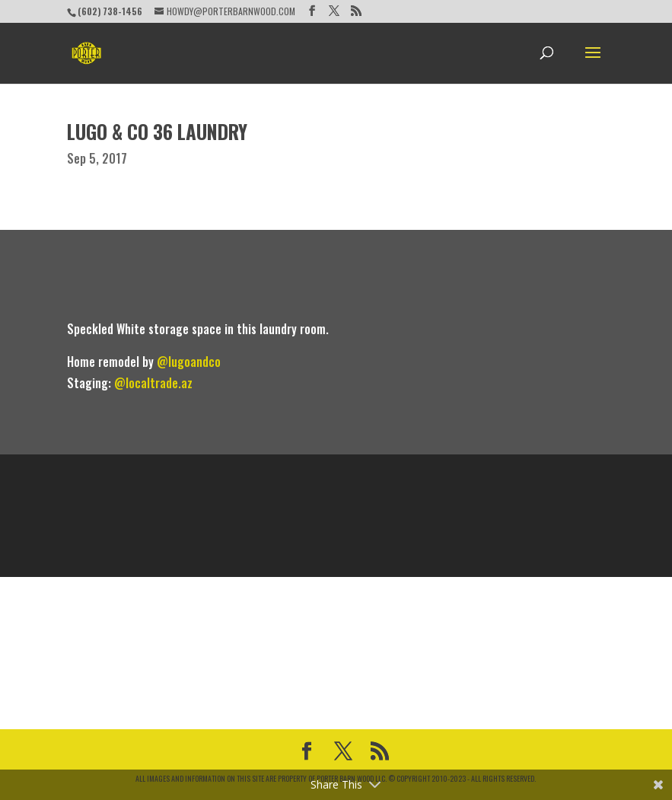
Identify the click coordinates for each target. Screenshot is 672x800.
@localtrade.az (153, 383)
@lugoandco (189, 362)
